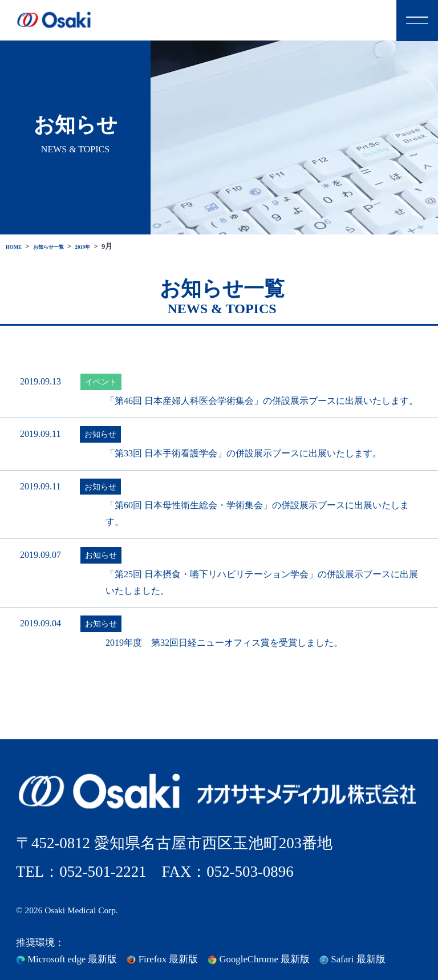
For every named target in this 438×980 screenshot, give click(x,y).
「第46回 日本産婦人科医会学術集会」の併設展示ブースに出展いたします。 (262, 401)
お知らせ (100, 434)
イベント (101, 382)
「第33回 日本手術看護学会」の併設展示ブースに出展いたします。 (244, 453)
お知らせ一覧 (62, 246)
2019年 (106, 246)
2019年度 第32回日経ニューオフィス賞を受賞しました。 (224, 643)
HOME (17, 246)
